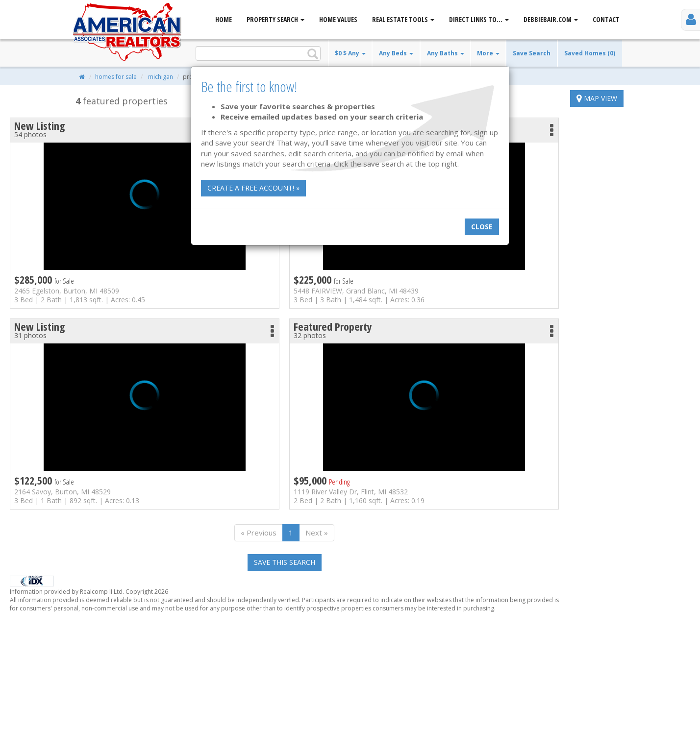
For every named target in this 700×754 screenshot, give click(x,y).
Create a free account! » (253, 188)
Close (482, 227)
